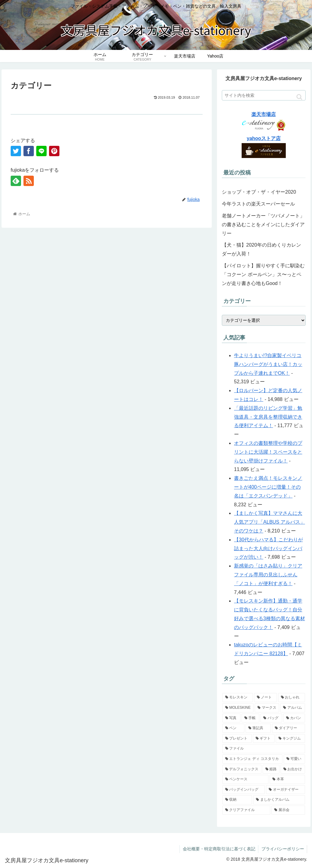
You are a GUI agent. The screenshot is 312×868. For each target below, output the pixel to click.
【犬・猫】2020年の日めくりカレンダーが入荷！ (261, 249)
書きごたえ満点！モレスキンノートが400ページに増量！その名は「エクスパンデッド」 (268, 487)
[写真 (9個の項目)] (231, 718)
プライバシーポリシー (282, 849)
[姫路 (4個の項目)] (271, 769)
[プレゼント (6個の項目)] (237, 739)
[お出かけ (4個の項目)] (293, 769)
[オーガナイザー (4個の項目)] (285, 790)
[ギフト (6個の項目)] (264, 739)
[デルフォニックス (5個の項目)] (242, 769)
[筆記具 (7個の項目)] (258, 728)
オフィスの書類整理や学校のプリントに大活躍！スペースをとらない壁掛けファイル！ (268, 452)
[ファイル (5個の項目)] (264, 749)
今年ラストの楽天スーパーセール (258, 204)
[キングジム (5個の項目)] (290, 739)
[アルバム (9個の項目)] (292, 708)
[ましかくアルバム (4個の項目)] (279, 800)
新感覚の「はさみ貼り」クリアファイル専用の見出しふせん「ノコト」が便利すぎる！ (268, 575)
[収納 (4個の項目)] (237, 800)
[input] (264, 95)
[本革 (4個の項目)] (287, 779)
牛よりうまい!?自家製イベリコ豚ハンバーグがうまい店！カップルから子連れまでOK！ (268, 364)
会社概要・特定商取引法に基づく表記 (218, 849)
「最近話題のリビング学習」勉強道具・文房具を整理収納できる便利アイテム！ (268, 417)
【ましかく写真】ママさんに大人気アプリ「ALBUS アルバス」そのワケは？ (269, 522)
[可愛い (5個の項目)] (294, 759)
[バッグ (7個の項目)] (271, 718)
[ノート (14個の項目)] (266, 698)
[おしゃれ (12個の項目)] (291, 698)
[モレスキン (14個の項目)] (238, 698)
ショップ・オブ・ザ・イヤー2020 (261, 192)
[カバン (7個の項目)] (294, 718)
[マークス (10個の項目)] (267, 708)
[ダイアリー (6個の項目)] (288, 728)
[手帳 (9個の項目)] (251, 718)
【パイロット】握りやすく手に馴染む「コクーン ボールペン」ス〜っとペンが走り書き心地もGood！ (263, 274)
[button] (299, 97)
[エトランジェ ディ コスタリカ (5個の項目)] (252, 759)
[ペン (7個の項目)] (233, 728)
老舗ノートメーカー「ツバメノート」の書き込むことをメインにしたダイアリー (263, 225)
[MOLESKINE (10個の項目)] (238, 708)
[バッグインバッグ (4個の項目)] (244, 790)
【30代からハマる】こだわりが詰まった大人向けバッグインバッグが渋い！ (268, 548)
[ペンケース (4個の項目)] (245, 779)
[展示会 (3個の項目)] (288, 810)
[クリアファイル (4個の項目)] (246, 810)
